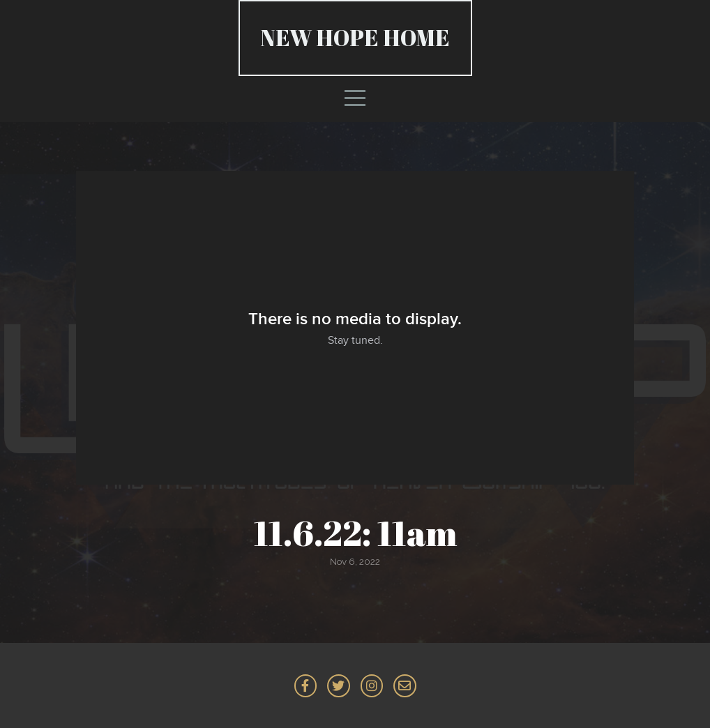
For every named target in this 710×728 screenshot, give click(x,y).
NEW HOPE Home (355, 37)
